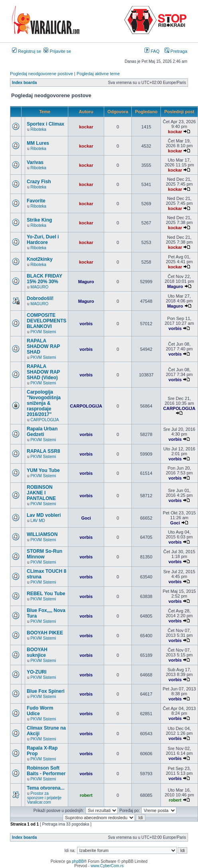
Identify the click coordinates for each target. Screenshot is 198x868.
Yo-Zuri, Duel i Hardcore (43, 240)
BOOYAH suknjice (37, 652)
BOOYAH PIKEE (45, 633)
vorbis (86, 324)
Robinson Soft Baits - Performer (46, 771)
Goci (86, 518)
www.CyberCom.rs (107, 866)
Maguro (86, 282)
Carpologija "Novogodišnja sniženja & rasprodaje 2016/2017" (44, 403)
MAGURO (39, 287)
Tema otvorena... (46, 788)
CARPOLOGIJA (45, 420)
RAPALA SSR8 (43, 451)
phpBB (78, 861)
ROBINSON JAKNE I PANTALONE (41, 493)
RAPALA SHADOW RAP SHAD (43, 346)
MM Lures (38, 143)
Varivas (35, 162)
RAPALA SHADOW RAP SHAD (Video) (43, 372)
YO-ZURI (37, 672)
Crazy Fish (39, 182)
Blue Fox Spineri (46, 691)
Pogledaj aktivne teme (98, 74)
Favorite (36, 201)
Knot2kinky (40, 259)
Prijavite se (57, 51)
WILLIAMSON (42, 534)
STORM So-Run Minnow (45, 554)
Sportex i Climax (46, 124)
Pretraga (176, 51)
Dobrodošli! (40, 298)
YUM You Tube (43, 470)
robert (86, 795)
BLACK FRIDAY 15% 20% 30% (45, 279)
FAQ (152, 51)
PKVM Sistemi (43, 332)
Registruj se (27, 51)
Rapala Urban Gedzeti (42, 432)
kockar (86, 127)
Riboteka (38, 129)
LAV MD (38, 521)
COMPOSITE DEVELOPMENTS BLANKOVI (47, 321)
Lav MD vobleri (44, 515)
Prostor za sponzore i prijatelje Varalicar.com (44, 798)
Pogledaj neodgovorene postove (42, 74)
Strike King (39, 220)
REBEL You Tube (46, 594)
